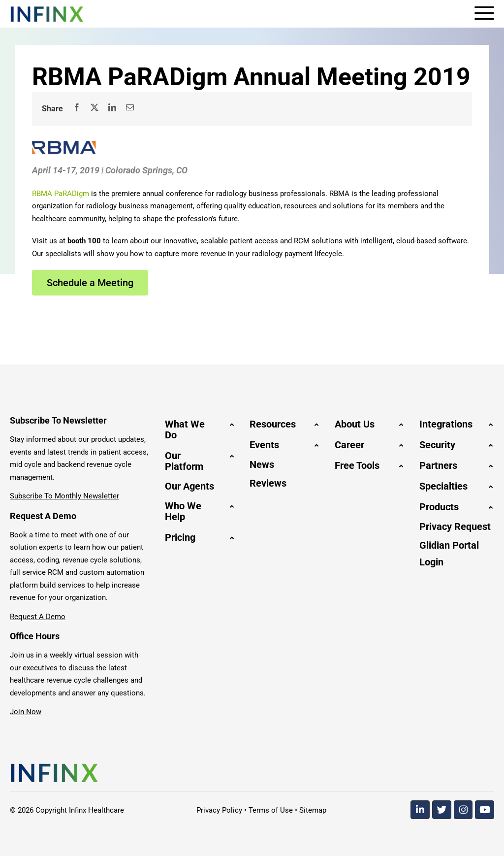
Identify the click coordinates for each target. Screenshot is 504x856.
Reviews (268, 483)
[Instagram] (463, 810)
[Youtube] (485, 810)
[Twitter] (442, 810)
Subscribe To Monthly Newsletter (64, 496)
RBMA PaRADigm (61, 194)
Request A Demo (38, 617)
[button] (200, 429)
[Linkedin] (420, 810)
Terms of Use (271, 810)
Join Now (26, 712)
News (262, 464)
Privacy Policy (219, 810)
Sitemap (313, 810)
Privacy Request (455, 527)
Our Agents (189, 486)
